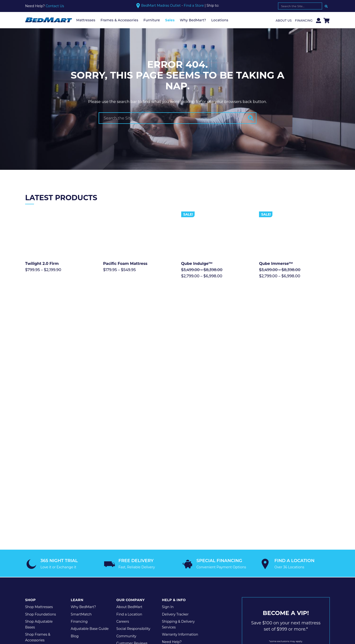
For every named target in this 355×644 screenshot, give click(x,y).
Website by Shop (172, 560)
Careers (123, 498)
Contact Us (55, 6)
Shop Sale (33, 531)
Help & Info (174, 476)
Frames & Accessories (119, 20)
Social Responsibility (133, 505)
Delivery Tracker (175, 490)
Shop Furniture (38, 524)
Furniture (152, 20)
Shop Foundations (41, 490)
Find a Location (129, 490)
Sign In (168, 483)
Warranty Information (180, 511)
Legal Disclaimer (138, 560)
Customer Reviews (132, 519)
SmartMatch (81, 490)
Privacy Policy (69, 560)
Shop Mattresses (39, 483)
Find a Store (194, 6)
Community (126, 512)
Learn (77, 476)
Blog (75, 512)
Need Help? (172, 518)
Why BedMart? (193, 20)
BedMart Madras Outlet (161, 6)
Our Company (130, 476)
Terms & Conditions (102, 560)
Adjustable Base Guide (90, 505)
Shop (30, 476)
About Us (284, 20)
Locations (220, 20)
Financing (304, 20)
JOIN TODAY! (286, 533)
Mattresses (86, 20)
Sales (170, 20)
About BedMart (129, 483)
